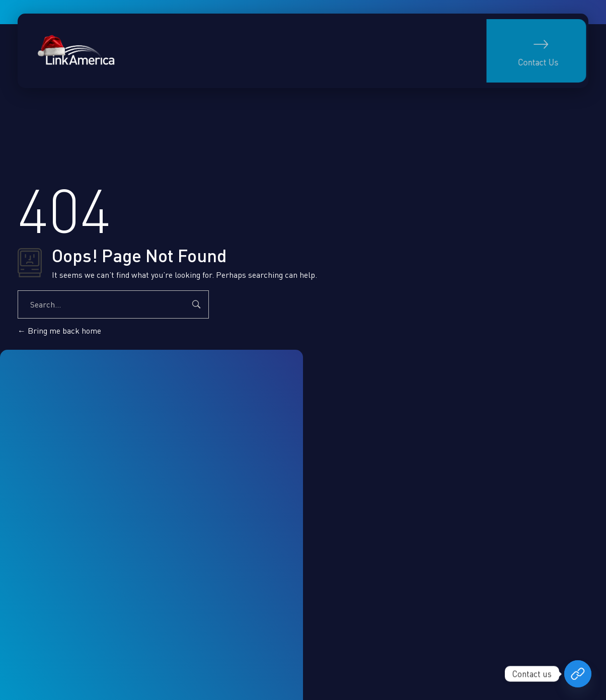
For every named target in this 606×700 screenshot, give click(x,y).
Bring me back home (59, 331)
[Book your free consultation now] (578, 674)
